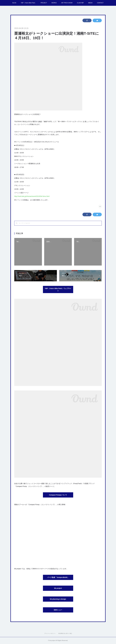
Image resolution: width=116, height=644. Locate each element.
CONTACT (100, 3)
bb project (58, 588)
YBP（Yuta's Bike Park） (28, 3)
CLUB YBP (80, 3)
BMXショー (58, 610)
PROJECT (44, 3)
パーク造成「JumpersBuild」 (58, 577)
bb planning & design (58, 599)
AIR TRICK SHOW (67, 3)
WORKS (54, 3)
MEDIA (90, 3)
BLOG (14, 3)
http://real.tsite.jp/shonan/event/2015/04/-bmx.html (32, 196)
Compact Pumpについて (58, 495)
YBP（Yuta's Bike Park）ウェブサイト (58, 290)
